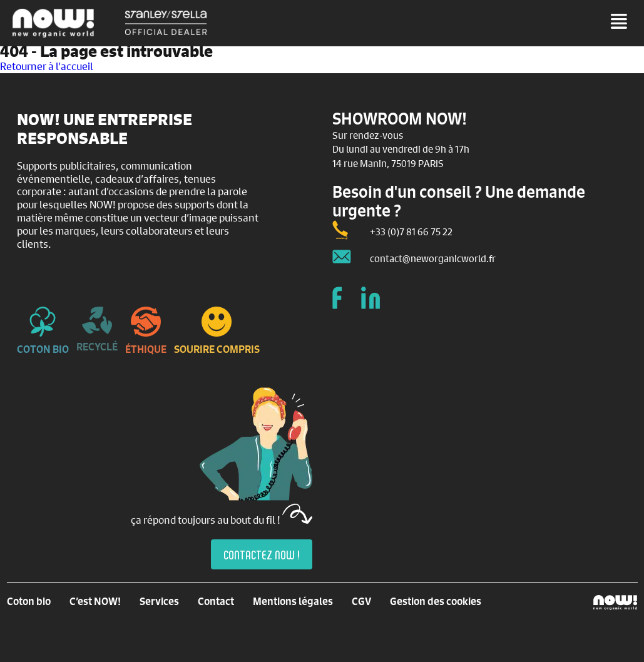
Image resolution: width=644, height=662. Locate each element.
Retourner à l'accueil (47, 66)
